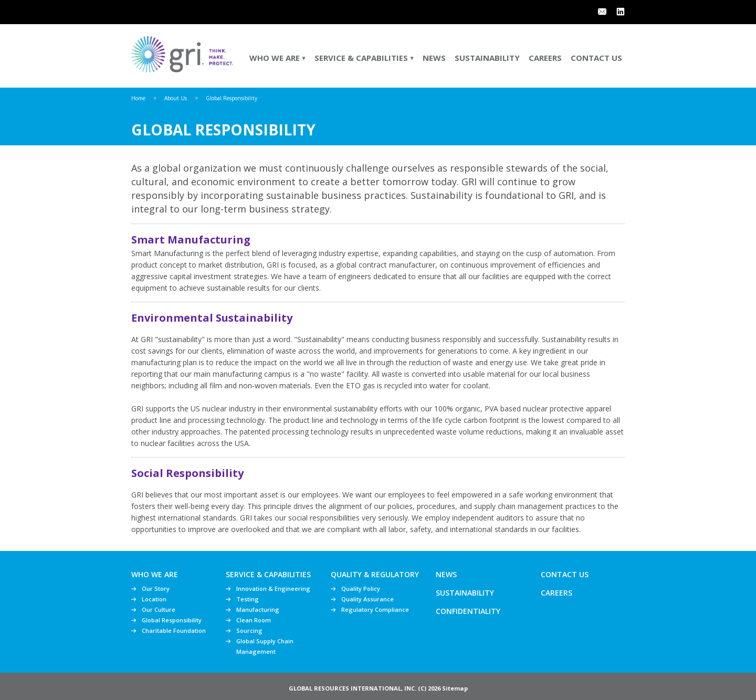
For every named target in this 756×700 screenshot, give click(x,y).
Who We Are (277, 58)
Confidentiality (468, 611)
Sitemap (455, 688)
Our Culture (159, 609)
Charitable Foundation (174, 630)
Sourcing (249, 630)
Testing (248, 599)
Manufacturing (258, 609)
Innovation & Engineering (273, 588)
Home (138, 98)
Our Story (156, 588)
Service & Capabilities (364, 58)
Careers (545, 58)
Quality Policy (361, 588)
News (434, 58)
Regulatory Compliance (375, 609)
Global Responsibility (172, 620)
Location (154, 599)
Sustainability (487, 58)
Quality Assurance (367, 599)
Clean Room (254, 620)
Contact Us (596, 58)
